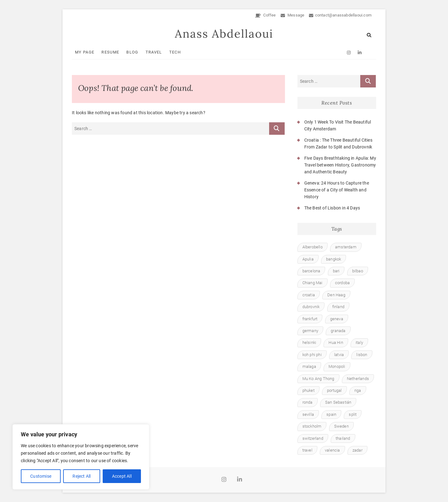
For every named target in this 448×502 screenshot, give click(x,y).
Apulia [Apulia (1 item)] (308, 259)
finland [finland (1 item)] (338, 307)
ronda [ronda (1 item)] (308, 402)
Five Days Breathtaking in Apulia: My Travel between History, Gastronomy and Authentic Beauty (340, 165)
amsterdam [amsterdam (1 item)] (346, 247)
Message (293, 15)
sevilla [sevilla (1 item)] (308, 414)
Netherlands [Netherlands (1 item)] (358, 379)
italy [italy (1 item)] (359, 342)
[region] (81, 457)
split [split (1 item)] (353, 414)
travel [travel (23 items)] (307, 450)
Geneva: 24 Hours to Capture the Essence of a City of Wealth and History (337, 190)
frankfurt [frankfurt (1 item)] (310, 319)
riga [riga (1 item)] (358, 390)
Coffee (266, 15)
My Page (85, 52)
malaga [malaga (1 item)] (309, 366)
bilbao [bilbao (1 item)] (358, 271)
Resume (110, 52)
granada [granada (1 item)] (338, 331)
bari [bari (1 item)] (336, 271)
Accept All (122, 476)
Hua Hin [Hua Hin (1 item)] (336, 342)
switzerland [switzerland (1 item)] (313, 438)
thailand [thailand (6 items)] (343, 438)
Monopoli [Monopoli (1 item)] (337, 366)
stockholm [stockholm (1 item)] (312, 426)
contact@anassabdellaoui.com (340, 15)
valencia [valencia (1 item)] (332, 450)
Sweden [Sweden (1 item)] (341, 426)
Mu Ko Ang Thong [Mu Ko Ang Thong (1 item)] (318, 379)
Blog (132, 52)
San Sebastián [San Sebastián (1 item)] (338, 402)
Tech (175, 52)
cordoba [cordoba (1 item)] (342, 283)
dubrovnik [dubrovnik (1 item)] (311, 307)
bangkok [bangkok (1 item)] (334, 259)
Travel (154, 52)
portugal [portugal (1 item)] (334, 390)
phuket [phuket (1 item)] (308, 390)
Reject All (82, 476)
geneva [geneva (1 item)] (337, 319)
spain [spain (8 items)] (331, 414)
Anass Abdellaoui (224, 34)
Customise (41, 476)
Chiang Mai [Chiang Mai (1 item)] (313, 283)
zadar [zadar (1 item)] (357, 450)
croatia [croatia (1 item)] (309, 295)
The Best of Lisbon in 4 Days (332, 208)
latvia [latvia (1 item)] (339, 355)
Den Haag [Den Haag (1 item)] (336, 295)
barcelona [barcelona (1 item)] (311, 271)
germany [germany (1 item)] (310, 331)
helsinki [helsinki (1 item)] (309, 342)
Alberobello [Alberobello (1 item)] (313, 247)
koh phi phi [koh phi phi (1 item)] (312, 355)
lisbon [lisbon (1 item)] (362, 355)
